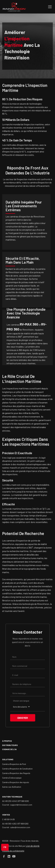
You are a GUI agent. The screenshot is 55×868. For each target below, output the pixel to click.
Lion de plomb (33, 846)
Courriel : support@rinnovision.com (17, 805)
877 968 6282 (23, 801)
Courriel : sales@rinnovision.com (16, 827)
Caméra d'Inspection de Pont (14, 764)
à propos (7, 741)
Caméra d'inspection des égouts (16, 782)
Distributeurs (10, 745)
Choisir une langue (21, 701)
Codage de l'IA (9, 749)
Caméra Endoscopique (12, 778)
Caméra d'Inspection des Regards (16, 773)
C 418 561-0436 (8, 819)
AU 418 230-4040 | (10, 801)
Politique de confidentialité (13, 851)
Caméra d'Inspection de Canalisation (17, 769)
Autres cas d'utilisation (12, 787)
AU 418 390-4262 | (10, 824)
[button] (49, 7)
